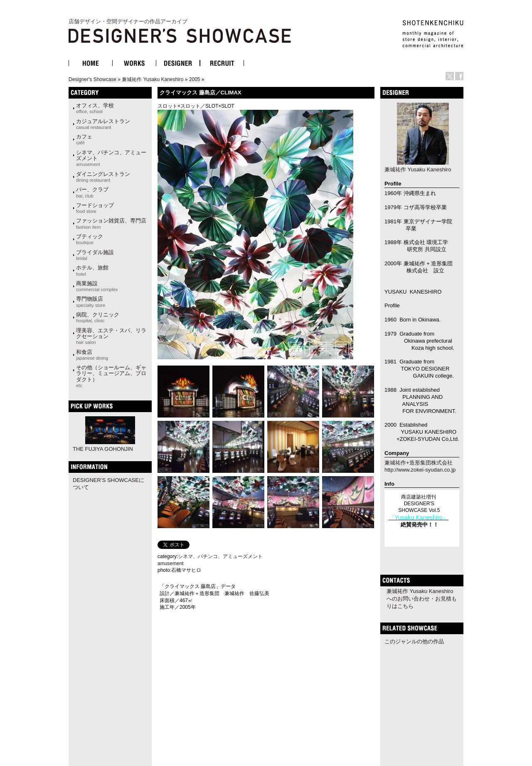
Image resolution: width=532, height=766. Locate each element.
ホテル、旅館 (92, 270)
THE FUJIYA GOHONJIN (103, 449)
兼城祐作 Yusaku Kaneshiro (153, 79)
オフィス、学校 (95, 108)
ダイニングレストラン (103, 177)
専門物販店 (91, 301)
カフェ (84, 139)
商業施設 (97, 286)
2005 (195, 79)
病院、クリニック (98, 317)
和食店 (92, 355)
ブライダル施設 (95, 255)
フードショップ (95, 208)
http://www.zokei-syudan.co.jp (420, 470)
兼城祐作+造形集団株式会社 (419, 463)
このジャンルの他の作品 (414, 641)
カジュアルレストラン (103, 124)
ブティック (90, 239)
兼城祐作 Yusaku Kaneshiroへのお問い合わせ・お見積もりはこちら (422, 599)
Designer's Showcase (92, 79)
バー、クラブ (92, 192)
